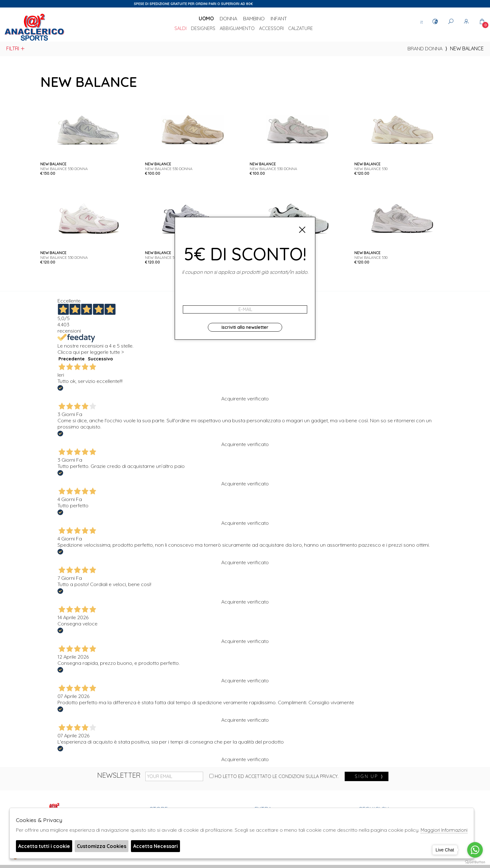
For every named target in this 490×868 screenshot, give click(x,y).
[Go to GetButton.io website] (475, 862)
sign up (369, 776)
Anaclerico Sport (34, 28)
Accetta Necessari (155, 846)
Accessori (271, 29)
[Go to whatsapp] (475, 850)
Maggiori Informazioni (444, 830)
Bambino (254, 18)
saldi (180, 29)
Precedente (72, 359)
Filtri (16, 48)
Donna (228, 18)
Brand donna (425, 48)
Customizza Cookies (102, 846)
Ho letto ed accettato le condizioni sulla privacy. (274, 776)
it (422, 22)
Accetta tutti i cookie (44, 846)
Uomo (206, 18)
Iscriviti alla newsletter (245, 327)
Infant (279, 18)
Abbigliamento (237, 29)
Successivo (100, 359)
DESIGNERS (203, 29)
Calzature (300, 29)
